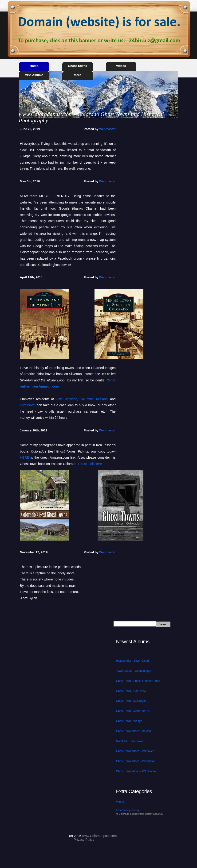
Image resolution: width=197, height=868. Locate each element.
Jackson (71, 399)
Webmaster (107, 129)
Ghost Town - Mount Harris (133, 711)
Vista (59, 399)
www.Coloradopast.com (99, 836)
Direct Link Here (90, 464)
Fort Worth (28, 405)
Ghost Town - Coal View (131, 691)
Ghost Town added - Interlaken (135, 751)
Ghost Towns (77, 66)
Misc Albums (34, 75)
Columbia (87, 399)
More (77, 75)
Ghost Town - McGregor (131, 701)
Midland (102, 399)
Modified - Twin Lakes (130, 741)
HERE (25, 457)
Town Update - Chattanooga (133, 671)
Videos (121, 66)
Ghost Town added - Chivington (136, 761)
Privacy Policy (84, 840)
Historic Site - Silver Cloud (132, 661)
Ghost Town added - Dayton (133, 731)
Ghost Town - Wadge (129, 721)
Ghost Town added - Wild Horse (136, 771)
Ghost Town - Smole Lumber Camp (138, 681)
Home (34, 66)
